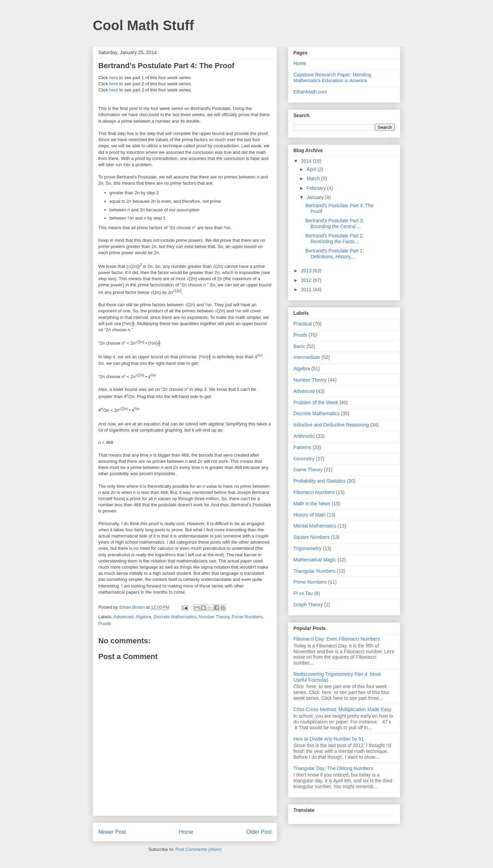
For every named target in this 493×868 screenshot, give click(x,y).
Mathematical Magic (315, 560)
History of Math (309, 515)
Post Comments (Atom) (198, 849)
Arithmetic (304, 436)
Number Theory (214, 617)
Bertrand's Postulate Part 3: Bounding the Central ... (335, 224)
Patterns (302, 447)
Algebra (143, 617)
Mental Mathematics (315, 526)
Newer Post (112, 832)
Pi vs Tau (303, 593)
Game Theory (308, 470)
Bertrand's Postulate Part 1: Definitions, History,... (335, 254)
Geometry (304, 459)
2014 (307, 161)
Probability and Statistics (320, 481)
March (314, 178)
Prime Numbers (247, 617)
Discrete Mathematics (175, 617)
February (317, 188)
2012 (307, 280)
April (312, 169)
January (316, 197)
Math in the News (312, 504)
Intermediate (307, 357)
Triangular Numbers (314, 571)
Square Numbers (312, 537)
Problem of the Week (316, 402)
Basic (299, 346)
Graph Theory (308, 605)
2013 (307, 271)
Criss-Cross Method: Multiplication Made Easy (342, 709)
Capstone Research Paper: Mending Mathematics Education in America (332, 78)
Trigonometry (307, 548)
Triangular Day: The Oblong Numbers (333, 768)
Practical (303, 324)
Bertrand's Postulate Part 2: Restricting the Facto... (335, 239)
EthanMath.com (310, 92)
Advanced (124, 617)
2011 (307, 289)
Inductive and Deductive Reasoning (331, 425)
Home (186, 832)
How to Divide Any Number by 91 (328, 739)
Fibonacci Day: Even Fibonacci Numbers (337, 639)
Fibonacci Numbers (314, 492)
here (114, 78)
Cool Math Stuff (143, 25)
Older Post (259, 832)
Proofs (105, 624)
